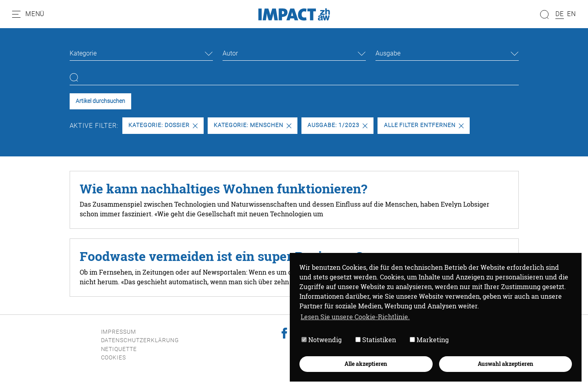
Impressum (119, 332)
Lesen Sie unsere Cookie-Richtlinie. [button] (355, 317)
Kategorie (83, 53)
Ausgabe (388, 53)
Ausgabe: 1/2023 (337, 125)
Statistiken (376, 340)
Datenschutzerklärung (140, 340)
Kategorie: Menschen (252, 125)
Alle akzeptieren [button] (366, 364)
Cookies (114, 358)
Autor (230, 53)
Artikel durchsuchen (100, 101)
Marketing (429, 340)
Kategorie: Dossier (163, 125)
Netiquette (119, 349)
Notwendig (322, 340)
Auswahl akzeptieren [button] (505, 364)
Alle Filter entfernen (424, 125)
